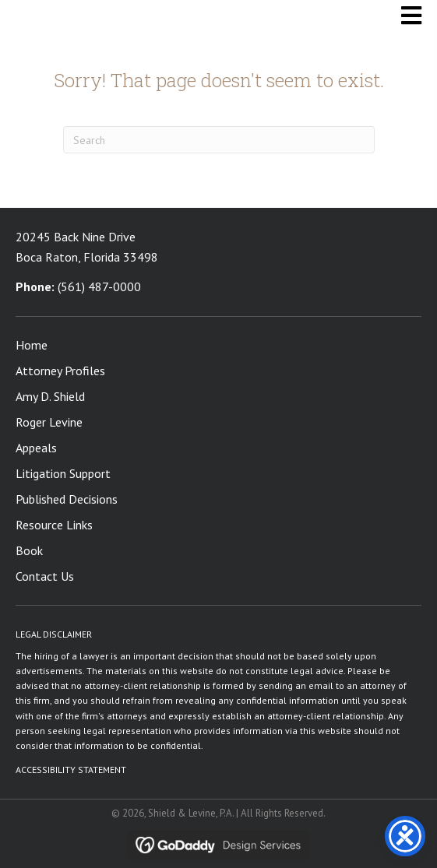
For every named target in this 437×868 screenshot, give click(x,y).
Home (32, 345)
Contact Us (45, 576)
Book (29, 550)
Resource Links (54, 525)
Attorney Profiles (60, 371)
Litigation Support (63, 473)
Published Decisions (67, 499)
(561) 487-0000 (99, 286)
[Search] (219, 140)
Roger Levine (49, 422)
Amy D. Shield (50, 396)
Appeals (36, 448)
